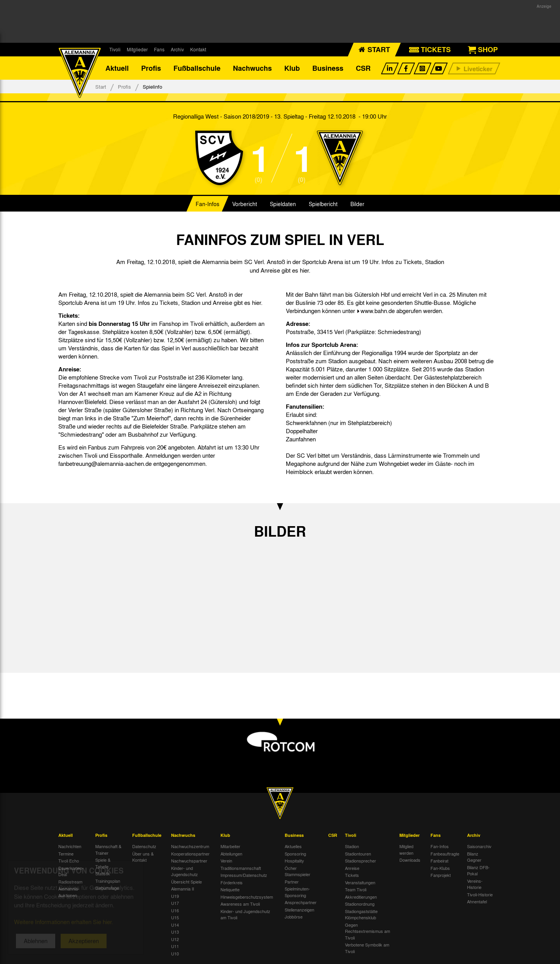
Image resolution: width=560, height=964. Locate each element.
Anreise (352, 868)
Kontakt (198, 49)
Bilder (357, 204)
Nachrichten (70, 846)
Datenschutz (144, 846)
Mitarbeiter (230, 846)
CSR (363, 68)
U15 (175, 917)
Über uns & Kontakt (143, 857)
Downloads (410, 860)
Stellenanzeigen (299, 910)
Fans (159, 49)
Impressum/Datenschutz (244, 875)
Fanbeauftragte (445, 854)
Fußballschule (197, 68)
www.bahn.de (378, 311)
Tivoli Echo (69, 861)
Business (328, 68)
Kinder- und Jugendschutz (185, 871)
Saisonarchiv (479, 846)
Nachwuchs (252, 68)
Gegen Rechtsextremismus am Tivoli (367, 931)
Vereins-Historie (475, 884)
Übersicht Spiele (186, 882)
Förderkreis (232, 882)
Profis (151, 68)
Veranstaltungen (360, 882)
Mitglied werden (406, 849)
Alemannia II (183, 889)
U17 (175, 903)
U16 (175, 910)
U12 (175, 939)
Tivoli (115, 49)
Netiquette (230, 889)
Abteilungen (231, 854)
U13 (175, 932)
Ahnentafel (477, 901)
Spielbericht (323, 204)
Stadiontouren (358, 854)
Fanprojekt (441, 875)
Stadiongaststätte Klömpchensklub (361, 914)
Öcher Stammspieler (297, 871)
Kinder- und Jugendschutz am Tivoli (245, 914)
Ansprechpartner (301, 902)
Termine (66, 854)
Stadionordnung (360, 904)
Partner (292, 882)
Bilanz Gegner (474, 857)
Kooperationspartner (190, 854)
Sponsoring (295, 854)
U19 (175, 896)
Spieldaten (283, 204)
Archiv (177, 49)
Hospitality (294, 861)
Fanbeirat (439, 861)
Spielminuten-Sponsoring (297, 892)
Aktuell (117, 68)
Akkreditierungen (361, 897)
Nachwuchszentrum (190, 846)
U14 (175, 925)
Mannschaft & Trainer (108, 849)
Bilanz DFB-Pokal (478, 870)
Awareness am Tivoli (240, 904)
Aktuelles (293, 846)
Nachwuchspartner (189, 861)
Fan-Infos (207, 204)
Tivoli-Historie (480, 894)
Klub (292, 68)
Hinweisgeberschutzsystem (247, 897)
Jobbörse (294, 917)
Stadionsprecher (360, 861)
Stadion (352, 846)
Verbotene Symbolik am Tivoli (367, 948)
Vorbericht (245, 204)
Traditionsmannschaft (241, 868)
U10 (175, 954)
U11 (175, 946)
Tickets (352, 875)
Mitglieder (137, 49)
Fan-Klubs (440, 868)
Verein (226, 861)
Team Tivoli (356, 889)
